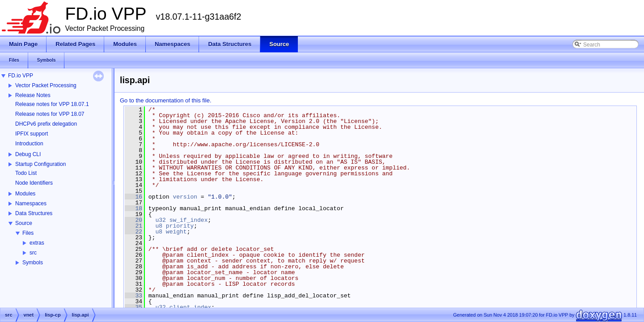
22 (133, 232)
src (33, 253)
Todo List (26, 173)
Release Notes (33, 95)
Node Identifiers (34, 183)
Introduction (29, 144)
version (185, 197)
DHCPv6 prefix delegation (46, 124)
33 (133, 296)
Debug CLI (28, 154)
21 (133, 226)
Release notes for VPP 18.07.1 (52, 104)
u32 (160, 220)
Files (28, 233)
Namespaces (31, 203)
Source (24, 223)
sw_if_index (189, 220)
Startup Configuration (40, 164)
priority (180, 226)
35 (133, 307)
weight (176, 232)
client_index (191, 307)
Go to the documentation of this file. (166, 100)
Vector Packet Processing (46, 85)
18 (133, 208)
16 (133, 197)
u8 (159, 226)
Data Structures (34, 213)
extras (37, 243)
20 (133, 220)
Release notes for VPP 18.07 (50, 114)
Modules (25, 194)
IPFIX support (32, 134)
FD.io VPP (21, 76)
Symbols (33, 263)
